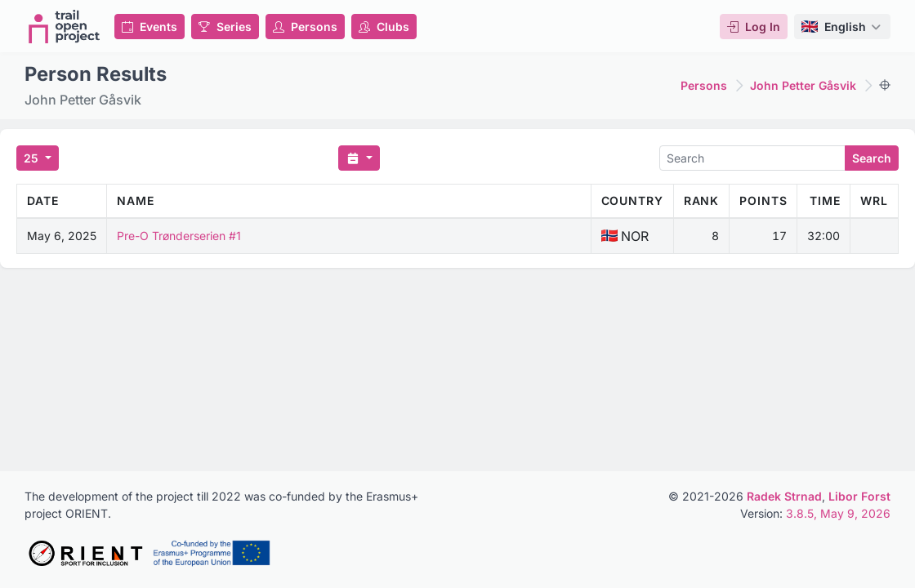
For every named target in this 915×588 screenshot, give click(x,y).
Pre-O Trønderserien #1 (179, 236)
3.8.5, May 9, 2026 (838, 513)
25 (33, 158)
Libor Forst (859, 496)
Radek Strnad (784, 496)
